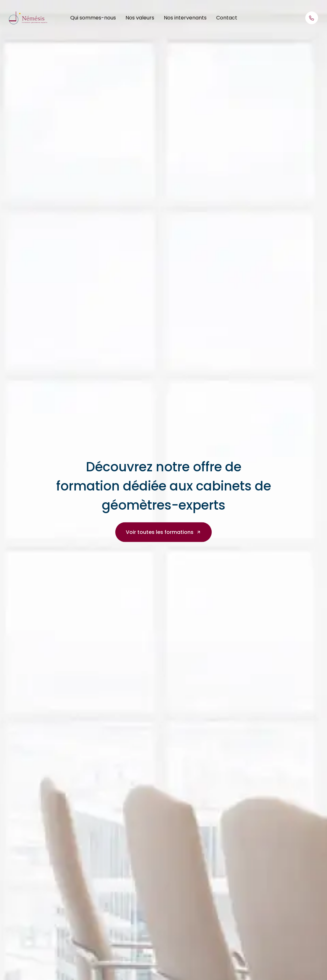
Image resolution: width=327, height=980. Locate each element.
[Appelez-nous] (312, 18)
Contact (227, 18)
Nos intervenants (185, 18)
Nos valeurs (140, 18)
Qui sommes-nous (93, 18)
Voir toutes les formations (163, 532)
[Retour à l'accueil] (28, 17)
